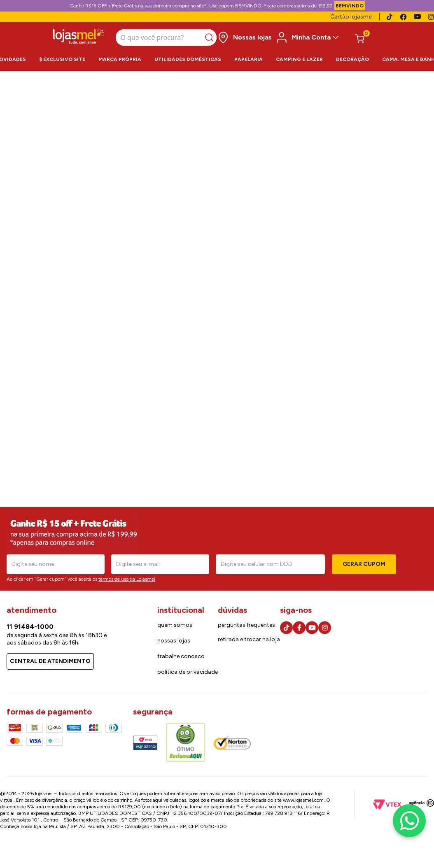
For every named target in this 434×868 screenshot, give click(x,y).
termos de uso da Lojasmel (127, 579)
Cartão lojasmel (351, 17)
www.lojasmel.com (303, 800)
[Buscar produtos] (211, 37)
